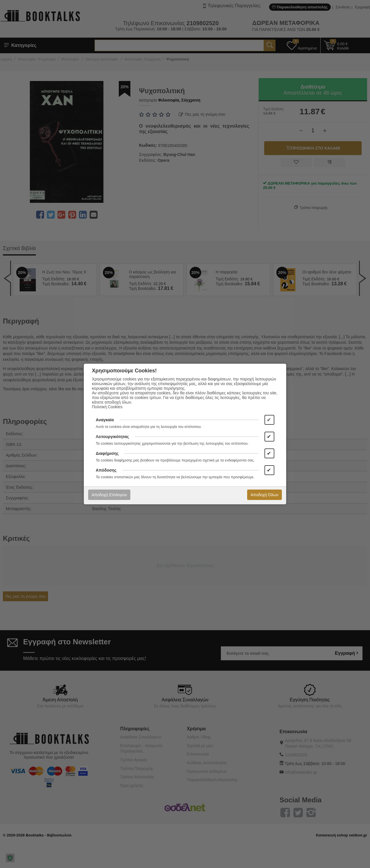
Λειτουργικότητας (112, 437)
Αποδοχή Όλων (264, 495)
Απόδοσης (106, 470)
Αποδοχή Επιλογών (109, 495)
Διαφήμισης (107, 453)
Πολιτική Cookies (107, 407)
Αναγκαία (105, 420)
